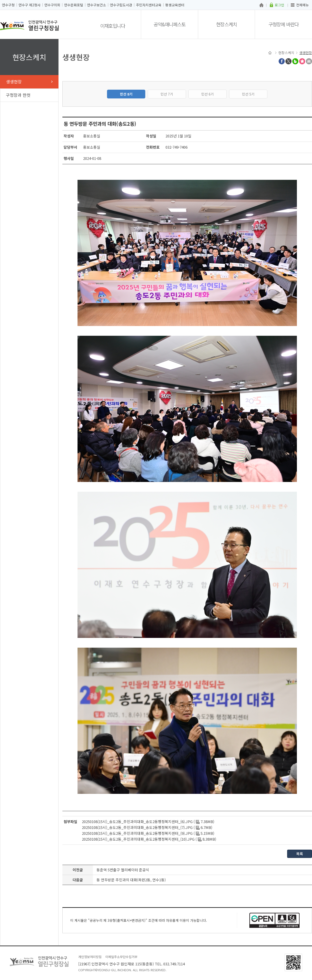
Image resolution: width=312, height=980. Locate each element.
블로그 (295, 61)
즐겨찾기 (302, 61)
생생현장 (14, 82)
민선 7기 (167, 94)
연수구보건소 (97, 5)
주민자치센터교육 (149, 5)
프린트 (309, 61)
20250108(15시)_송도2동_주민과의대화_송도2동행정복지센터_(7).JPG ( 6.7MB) (147, 827)
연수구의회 (52, 5)
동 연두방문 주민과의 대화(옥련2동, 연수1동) (131, 880)
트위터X (288, 61)
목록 (300, 854)
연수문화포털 (74, 5)
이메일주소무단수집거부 (121, 957)
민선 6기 (208, 94)
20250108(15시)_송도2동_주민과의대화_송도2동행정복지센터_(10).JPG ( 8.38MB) (149, 839)
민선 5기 (248, 94)
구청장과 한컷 (18, 95)
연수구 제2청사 (29, 5)
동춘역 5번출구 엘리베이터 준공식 (123, 870)
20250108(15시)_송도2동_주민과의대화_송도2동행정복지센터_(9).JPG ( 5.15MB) (148, 833)
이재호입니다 (113, 26)
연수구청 (8, 5)
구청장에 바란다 (283, 24)
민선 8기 (126, 94)
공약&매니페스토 (170, 24)
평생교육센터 (175, 5)
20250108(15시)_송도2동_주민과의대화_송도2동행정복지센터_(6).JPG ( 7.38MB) (148, 821)
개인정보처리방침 (90, 957)
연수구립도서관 (121, 5)
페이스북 (282, 61)
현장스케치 (227, 24)
